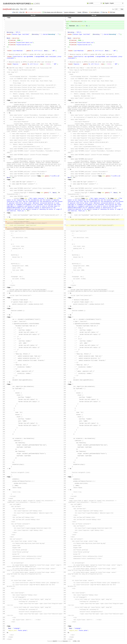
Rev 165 (22, 12)
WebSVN (55, 641)
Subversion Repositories (17, 4)
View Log (105, 12)
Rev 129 (15, 12)
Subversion (65, 641)
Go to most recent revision (34, 12)
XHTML (75, 641)
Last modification (95, 12)
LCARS (37, 4)
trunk (9, 9)
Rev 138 (94, 15)
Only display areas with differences (53, 12)
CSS (79, 641)
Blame (86, 12)
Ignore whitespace (70, 12)
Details (79, 12)
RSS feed (113, 12)
